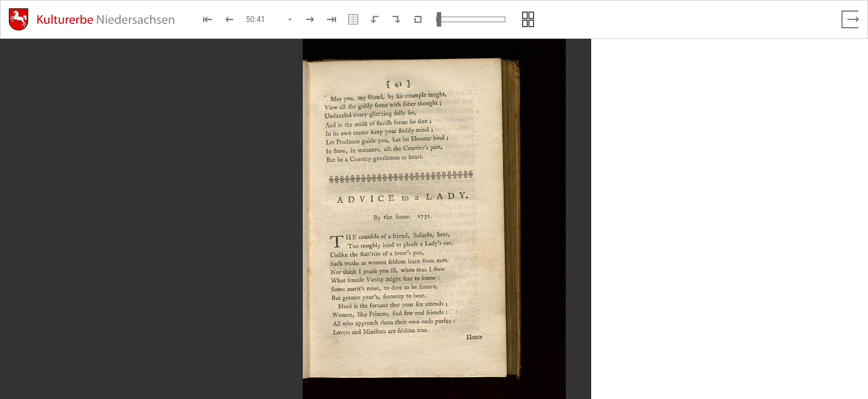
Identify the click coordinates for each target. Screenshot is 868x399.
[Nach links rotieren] (375, 19)
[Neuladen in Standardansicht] (418, 19)
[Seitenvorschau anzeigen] (528, 19)
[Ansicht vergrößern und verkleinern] (471, 19)
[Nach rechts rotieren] (396, 19)
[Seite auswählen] (270, 19)
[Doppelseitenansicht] (353, 19)
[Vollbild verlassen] (850, 19)
